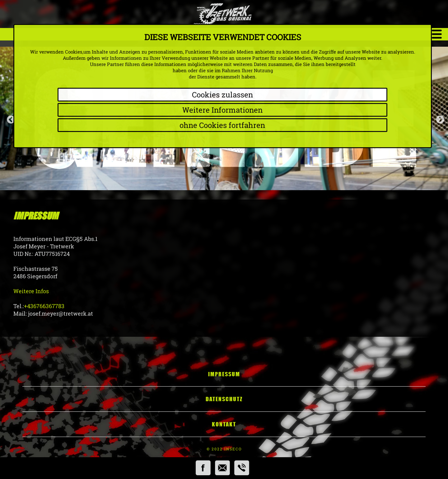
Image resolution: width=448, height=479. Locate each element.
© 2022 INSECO (224, 449)
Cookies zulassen (222, 95)
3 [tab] (230, 181)
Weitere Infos (31, 291)
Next (439, 118)
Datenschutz (224, 399)
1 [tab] (218, 181)
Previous (9, 118)
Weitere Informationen (222, 110)
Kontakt (224, 424)
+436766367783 (44, 306)
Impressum (224, 374)
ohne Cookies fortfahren (222, 125)
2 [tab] (224, 181)
